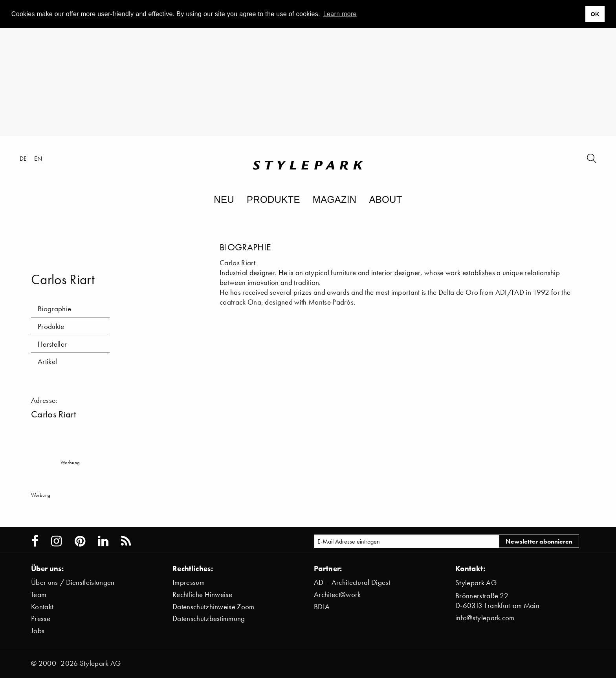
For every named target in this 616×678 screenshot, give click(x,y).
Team (39, 594)
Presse (41, 618)
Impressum (189, 582)
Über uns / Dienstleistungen (73, 582)
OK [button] (595, 14)
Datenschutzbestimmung (209, 618)
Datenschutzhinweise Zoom (214, 607)
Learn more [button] (340, 14)
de (23, 158)
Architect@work (337, 594)
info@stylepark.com (485, 618)
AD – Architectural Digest (352, 582)
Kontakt (42, 607)
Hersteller (52, 344)
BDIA (322, 607)
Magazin (335, 199)
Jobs (38, 631)
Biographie (54, 309)
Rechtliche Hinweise (202, 594)
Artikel (47, 361)
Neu (224, 199)
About (385, 199)
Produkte (273, 199)
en (38, 158)
